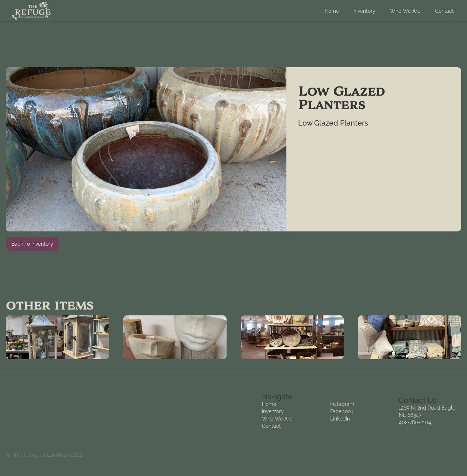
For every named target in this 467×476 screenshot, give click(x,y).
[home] (31, 11)
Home (332, 11)
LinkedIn (340, 419)
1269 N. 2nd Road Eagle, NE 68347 (428, 411)
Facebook (342, 411)
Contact (444, 11)
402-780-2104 (415, 422)
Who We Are (405, 11)
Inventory (364, 11)
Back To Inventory (32, 244)
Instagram (342, 404)
